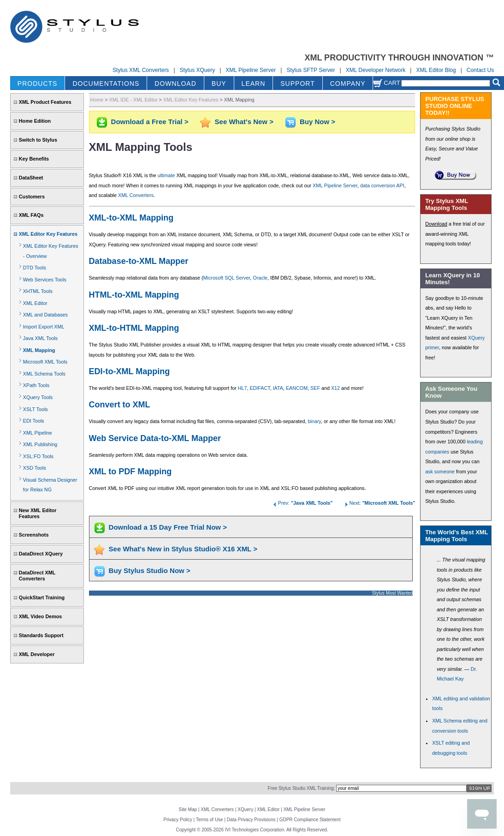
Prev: (302, 503)
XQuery (245, 809)
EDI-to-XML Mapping (130, 371)
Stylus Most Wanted (393, 593)
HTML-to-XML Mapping (134, 295)
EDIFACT (260, 388)
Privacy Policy (178, 820)
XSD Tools (35, 468)
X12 (335, 388)
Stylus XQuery (198, 70)
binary (314, 421)
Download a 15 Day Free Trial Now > (168, 527)
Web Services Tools (45, 280)
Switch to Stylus (38, 140)
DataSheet (31, 178)
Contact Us (480, 70)
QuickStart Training (42, 597)
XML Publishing (40, 444)
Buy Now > (317, 122)
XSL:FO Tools (38, 456)
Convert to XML (120, 405)
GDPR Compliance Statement (310, 820)
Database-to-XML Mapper (139, 261)
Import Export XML (44, 327)
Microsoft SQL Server (227, 278)
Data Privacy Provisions (251, 820)
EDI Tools (34, 421)
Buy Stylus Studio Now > (150, 570)
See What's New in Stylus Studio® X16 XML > (183, 549)
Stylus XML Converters (141, 70)
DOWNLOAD (175, 84)
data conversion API (382, 185)
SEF (315, 388)
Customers (32, 197)
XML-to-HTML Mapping (134, 328)
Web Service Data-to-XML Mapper (155, 438)
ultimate (166, 175)
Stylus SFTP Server (311, 70)
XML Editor (35, 303)
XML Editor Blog (436, 70)
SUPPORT (297, 84)
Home (97, 100)
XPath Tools (36, 385)
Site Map (188, 809)
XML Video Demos (40, 616)
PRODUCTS (38, 84)
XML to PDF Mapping (130, 472)
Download (436, 224)
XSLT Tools (36, 409)
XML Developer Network (376, 70)
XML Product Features (45, 102)
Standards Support (41, 635)
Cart (386, 83)
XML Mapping (39, 350)
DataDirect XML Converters (37, 576)
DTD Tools (35, 268)
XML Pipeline (38, 433)
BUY (219, 84)
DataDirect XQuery (41, 554)
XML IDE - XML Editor (133, 100)
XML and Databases (45, 315)
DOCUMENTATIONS (106, 84)
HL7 (243, 388)
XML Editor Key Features (48, 234)
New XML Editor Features (38, 513)
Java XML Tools (40, 338)
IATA (278, 388)
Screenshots (34, 535)
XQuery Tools (38, 397)
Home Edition (35, 121)
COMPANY (348, 84)
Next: (379, 503)
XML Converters (136, 195)
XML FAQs (31, 215)
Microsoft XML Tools (45, 362)
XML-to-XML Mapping (131, 218)
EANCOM (297, 388)
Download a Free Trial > (150, 122)
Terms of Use (210, 820)
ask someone (440, 472)
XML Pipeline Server (251, 70)
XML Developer (37, 654)
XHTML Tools (38, 291)
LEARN (254, 84)
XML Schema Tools (44, 374)
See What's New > (244, 122)
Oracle (260, 278)
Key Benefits (34, 159)
